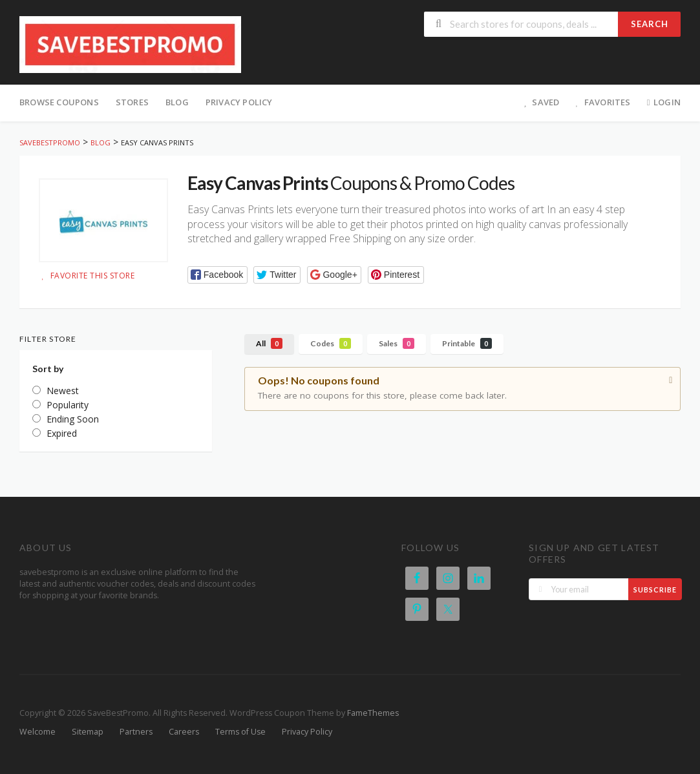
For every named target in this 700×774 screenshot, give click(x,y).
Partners (136, 732)
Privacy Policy (239, 102)
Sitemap (88, 732)
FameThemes (373, 713)
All (269, 343)
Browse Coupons (59, 102)
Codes (331, 343)
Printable (467, 343)
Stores (132, 102)
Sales (397, 343)
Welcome (37, 732)
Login (662, 102)
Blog (177, 102)
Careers (184, 732)
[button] (217, 275)
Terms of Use (240, 732)
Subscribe (655, 590)
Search (650, 24)
